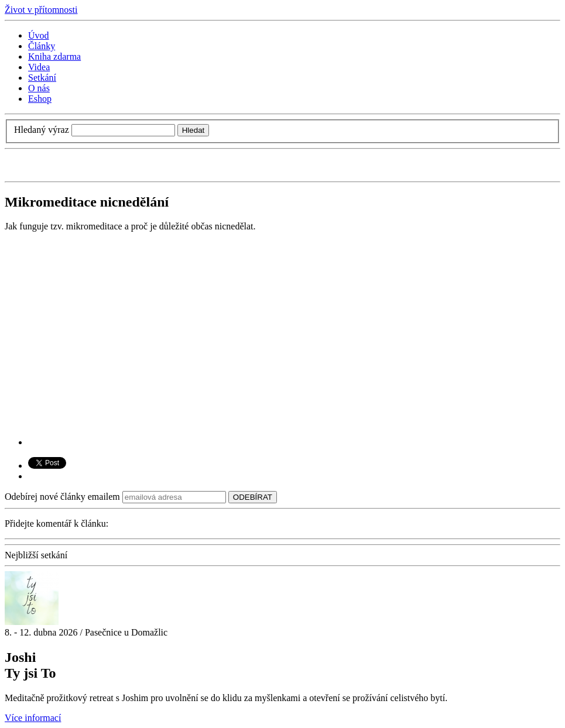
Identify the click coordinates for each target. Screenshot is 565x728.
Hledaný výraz (42, 130)
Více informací (33, 718)
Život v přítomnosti (41, 10)
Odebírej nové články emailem (62, 497)
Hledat (194, 130)
